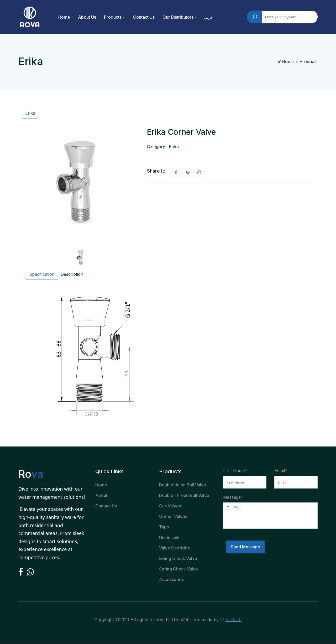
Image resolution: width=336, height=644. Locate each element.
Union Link (169, 538)
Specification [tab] (42, 274)
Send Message (245, 547)
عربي (209, 17)
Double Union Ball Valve (183, 485)
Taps (164, 527)
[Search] (290, 17)
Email (280, 471)
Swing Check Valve (178, 559)
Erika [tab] (30, 113)
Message (232, 497)
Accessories (171, 580)
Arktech (233, 620)
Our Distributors (178, 17)
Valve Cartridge (175, 548)
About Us (87, 17)
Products (113, 17)
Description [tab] (72, 274)
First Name (234, 471)
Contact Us (144, 17)
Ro (31, 474)
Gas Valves (170, 506)
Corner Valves (173, 517)
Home (64, 17)
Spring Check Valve (178, 569)
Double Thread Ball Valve (184, 496)
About (101, 496)
